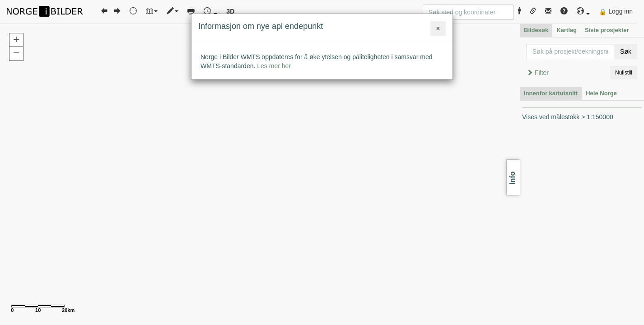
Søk (626, 51)
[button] (583, 12)
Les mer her (274, 66)
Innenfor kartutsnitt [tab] (551, 93)
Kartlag (567, 30)
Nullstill (624, 73)
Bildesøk (536, 30)
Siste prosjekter (607, 30)
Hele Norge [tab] (601, 93)
